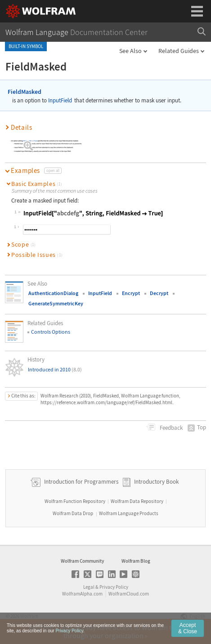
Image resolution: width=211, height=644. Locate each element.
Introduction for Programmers (81, 482)
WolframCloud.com (129, 594)
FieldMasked (25, 92)
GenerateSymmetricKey (56, 303)
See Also (130, 51)
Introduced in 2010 (55, 369)
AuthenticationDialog (53, 293)
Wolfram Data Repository (137, 501)
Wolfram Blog (136, 561)
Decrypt (159, 293)
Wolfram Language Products (129, 513)
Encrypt (131, 293)
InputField (60, 100)
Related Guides (179, 51)
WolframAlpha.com (82, 594)
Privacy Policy (114, 587)
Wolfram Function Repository (75, 501)
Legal (89, 587)
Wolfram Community (82, 561)
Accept (188, 632)
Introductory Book (156, 482)
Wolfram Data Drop (73, 513)
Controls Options (51, 332)
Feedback (171, 428)
